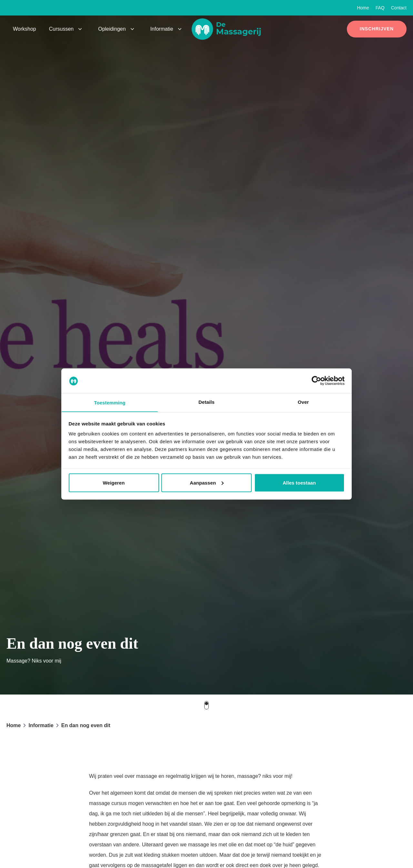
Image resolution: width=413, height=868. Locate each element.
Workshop (25, 29)
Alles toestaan (299, 483)
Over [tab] (303, 402)
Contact (399, 8)
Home (363, 8)
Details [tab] (206, 402)
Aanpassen (207, 483)
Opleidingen (112, 29)
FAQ (380, 8)
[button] (230, 29)
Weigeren (114, 483)
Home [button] (14, 725)
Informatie (162, 29)
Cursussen (61, 29)
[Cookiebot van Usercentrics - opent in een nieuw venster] (316, 381)
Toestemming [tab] (110, 403)
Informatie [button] (41, 725)
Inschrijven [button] (377, 29)
